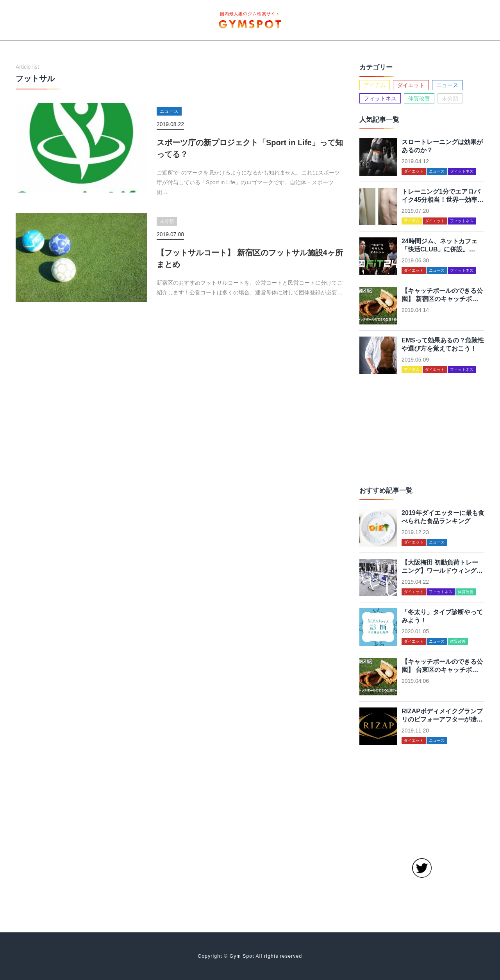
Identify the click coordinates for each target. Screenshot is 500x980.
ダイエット (411, 85)
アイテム (375, 85)
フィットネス (380, 98)
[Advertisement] (422, 429)
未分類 (450, 98)
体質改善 (419, 98)
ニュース (447, 85)
